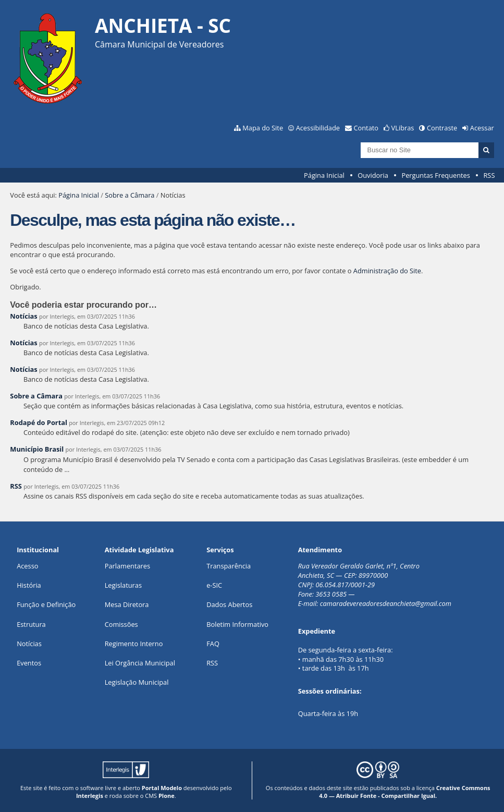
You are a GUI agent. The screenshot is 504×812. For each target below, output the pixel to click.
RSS (489, 175)
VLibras (403, 128)
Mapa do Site (263, 128)
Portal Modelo (162, 788)
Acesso (27, 566)
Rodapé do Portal (39, 422)
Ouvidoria (373, 175)
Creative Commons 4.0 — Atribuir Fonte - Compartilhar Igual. (404, 792)
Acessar (482, 128)
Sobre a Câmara (130, 195)
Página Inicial (324, 175)
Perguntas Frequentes (435, 175)
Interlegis (90, 796)
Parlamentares (127, 566)
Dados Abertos (229, 604)
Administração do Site (387, 271)
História (29, 585)
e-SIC (214, 585)
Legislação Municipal (137, 682)
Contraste (442, 128)
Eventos (29, 663)
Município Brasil (37, 449)
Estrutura (31, 624)
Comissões (121, 624)
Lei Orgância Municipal (140, 663)
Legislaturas (123, 585)
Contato (366, 128)
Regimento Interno (134, 644)
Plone (167, 796)
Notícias (23, 316)
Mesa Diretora (127, 604)
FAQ (213, 644)
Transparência (229, 566)
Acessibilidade (318, 128)
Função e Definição (46, 604)
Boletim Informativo (237, 624)
